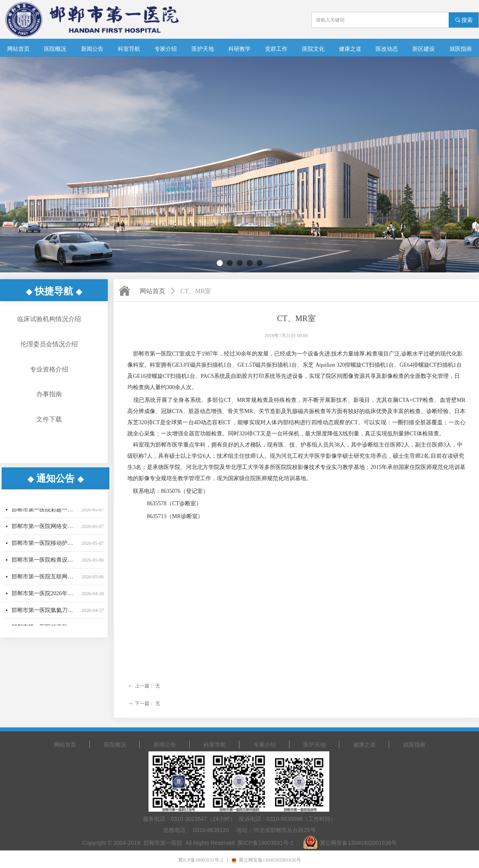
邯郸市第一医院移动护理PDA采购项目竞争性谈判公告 (45, 546)
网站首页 (152, 291)
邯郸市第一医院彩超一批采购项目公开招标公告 (45, 513)
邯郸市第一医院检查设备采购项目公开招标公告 (45, 563)
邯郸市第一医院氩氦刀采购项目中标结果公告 (45, 613)
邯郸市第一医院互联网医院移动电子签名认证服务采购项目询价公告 (45, 580)
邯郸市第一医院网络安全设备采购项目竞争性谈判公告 (45, 529)
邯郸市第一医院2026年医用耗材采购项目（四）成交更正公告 (45, 597)
